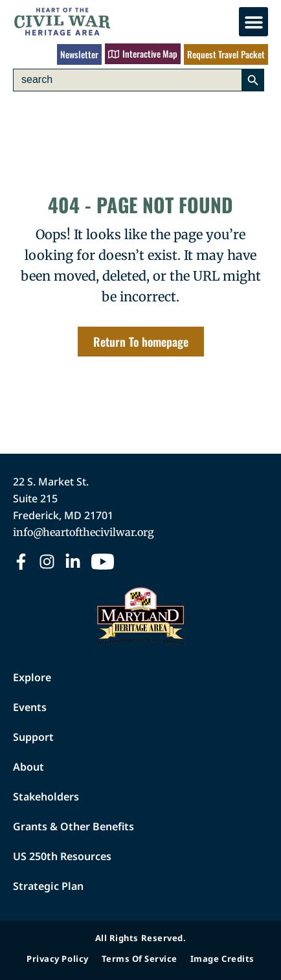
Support (33, 737)
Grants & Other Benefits (73, 826)
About (28, 767)
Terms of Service (140, 959)
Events (30, 707)
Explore (32, 677)
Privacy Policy (57, 959)
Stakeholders (46, 797)
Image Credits (222, 959)
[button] (253, 22)
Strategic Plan (48, 886)
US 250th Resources (62, 856)
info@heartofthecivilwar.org (84, 532)
